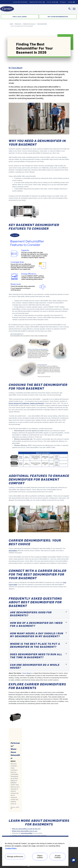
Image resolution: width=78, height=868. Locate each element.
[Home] (7, 9)
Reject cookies (40, 857)
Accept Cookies (58, 857)
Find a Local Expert (20, 17)
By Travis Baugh (16, 68)
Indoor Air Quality (29, 24)
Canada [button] (72, 3)
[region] (35, 851)
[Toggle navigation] (70, 9)
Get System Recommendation (58, 17)
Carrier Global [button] (52, 2)
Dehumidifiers (42, 24)
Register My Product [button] (37, 2)
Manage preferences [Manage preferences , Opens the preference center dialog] (15, 857)
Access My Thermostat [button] (20, 2)
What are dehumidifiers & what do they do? (26, 829)
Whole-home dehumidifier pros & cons (25, 831)
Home (11, 24)
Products (18, 24)
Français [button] (63, 2)
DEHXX (13, 761)
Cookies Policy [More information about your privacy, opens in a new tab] (11, 848)
